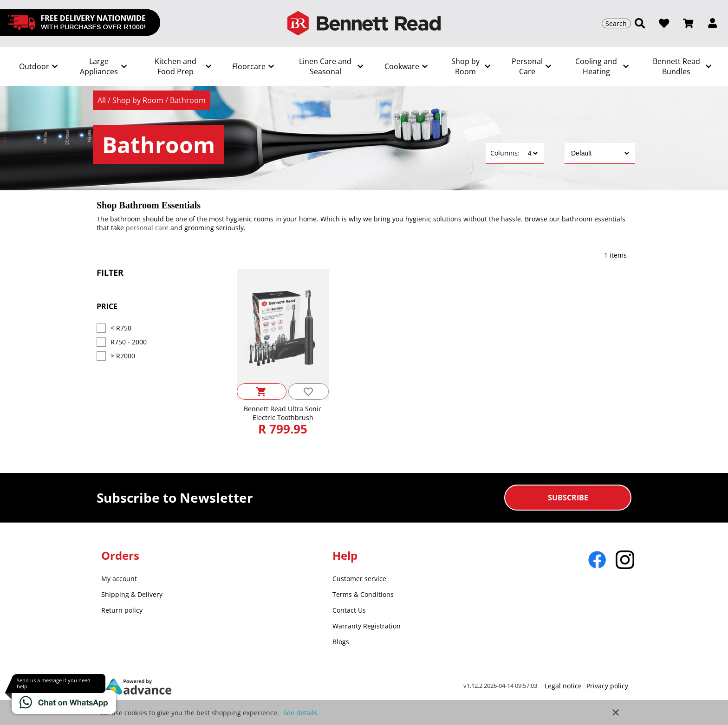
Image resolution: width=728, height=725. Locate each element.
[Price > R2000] (101, 356)
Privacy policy (607, 686)
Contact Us (349, 610)
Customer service (359, 579)
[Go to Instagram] (625, 560)
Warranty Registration (367, 626)
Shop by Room (139, 100)
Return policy (122, 610)
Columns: (505, 153)
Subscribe (568, 498)
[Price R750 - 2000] (101, 342)
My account (119, 579)
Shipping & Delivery (132, 594)
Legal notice (563, 686)
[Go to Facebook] (597, 560)
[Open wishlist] (664, 23)
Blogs (341, 642)
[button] (712, 23)
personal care (147, 228)
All (103, 100)
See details (300, 713)
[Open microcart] (688, 23)
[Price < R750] (101, 328)
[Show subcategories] (37, 66)
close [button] (616, 712)
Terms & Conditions (363, 594)
